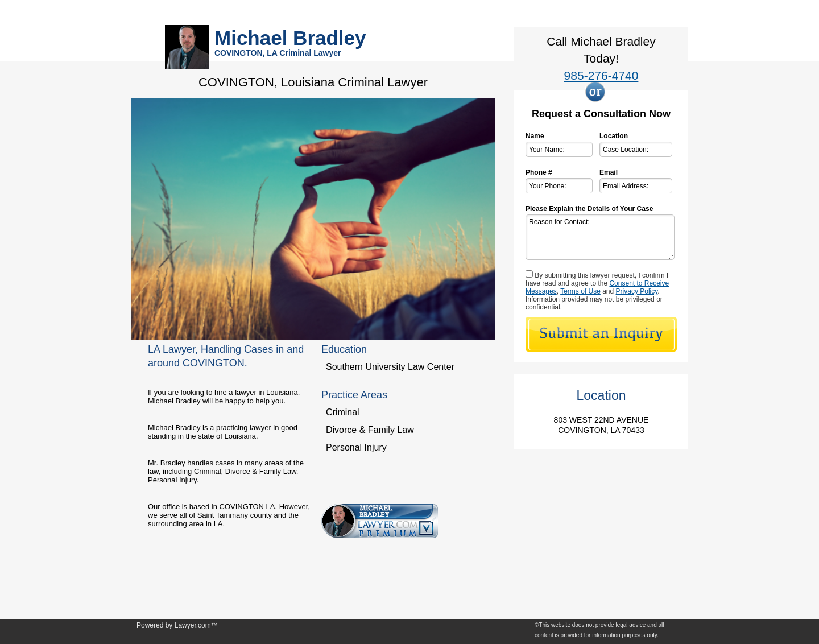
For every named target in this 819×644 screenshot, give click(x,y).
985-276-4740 (601, 75)
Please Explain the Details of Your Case (589, 209)
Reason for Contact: (600, 237)
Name (535, 136)
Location (614, 136)
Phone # (539, 172)
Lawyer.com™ (196, 625)
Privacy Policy (637, 291)
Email (609, 172)
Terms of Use (580, 291)
